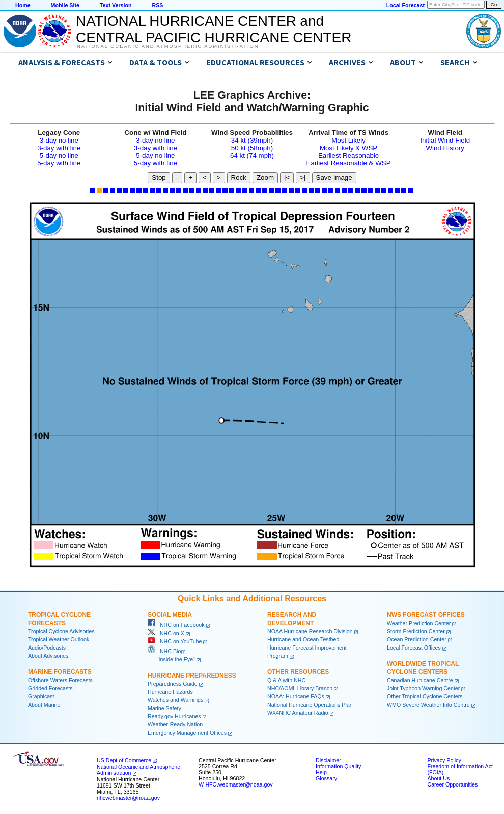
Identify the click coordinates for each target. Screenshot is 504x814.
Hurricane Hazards (170, 692)
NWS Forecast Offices (426, 615)
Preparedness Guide (173, 684)
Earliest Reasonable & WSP (349, 163)
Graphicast (41, 696)
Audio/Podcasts (47, 648)
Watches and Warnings (175, 700)
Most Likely (348, 140)
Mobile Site (65, 5)
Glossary (326, 778)
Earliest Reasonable (348, 156)
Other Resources (298, 672)
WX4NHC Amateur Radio (298, 713)
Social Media (170, 615)
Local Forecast (405, 5)
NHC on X (166, 633)
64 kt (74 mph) (252, 156)
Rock (239, 177)
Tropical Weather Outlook (59, 639)
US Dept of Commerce (124, 760)
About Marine (44, 705)
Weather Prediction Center (419, 623)
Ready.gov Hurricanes (174, 716)
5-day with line (59, 163)
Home (23, 5)
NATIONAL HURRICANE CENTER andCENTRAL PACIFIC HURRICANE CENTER (214, 29)
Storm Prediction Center (416, 631)
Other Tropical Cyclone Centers (425, 696)
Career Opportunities (452, 784)
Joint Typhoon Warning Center (423, 688)
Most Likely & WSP (348, 148)
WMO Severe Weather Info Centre (428, 705)
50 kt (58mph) (252, 148)
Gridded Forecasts (50, 688)
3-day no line (59, 140)
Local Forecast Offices (414, 648)
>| (303, 177)
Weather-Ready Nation (175, 724)
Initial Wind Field (445, 140)
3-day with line (59, 148)
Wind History (445, 148)
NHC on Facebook (176, 625)
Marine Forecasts (60, 672)
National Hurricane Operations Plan (310, 705)
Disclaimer (328, 760)
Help (321, 772)
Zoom (265, 177)
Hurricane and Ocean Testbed (303, 639)
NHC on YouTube (175, 641)
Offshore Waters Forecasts (60, 680)
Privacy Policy (444, 760)
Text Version (116, 5)
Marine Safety (164, 708)
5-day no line (59, 156)
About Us (438, 778)
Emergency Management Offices (187, 733)
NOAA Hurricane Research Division (310, 631)
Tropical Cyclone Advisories (61, 631)
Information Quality (338, 766)
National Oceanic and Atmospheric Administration (168, 46)
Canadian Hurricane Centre (420, 680)
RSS (157, 5)
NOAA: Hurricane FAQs (296, 696)
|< (287, 177)
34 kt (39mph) (252, 140)
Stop (159, 177)
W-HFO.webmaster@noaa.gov (236, 784)
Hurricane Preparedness (192, 676)
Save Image (334, 177)
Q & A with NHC (286, 680)
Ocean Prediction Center (417, 639)
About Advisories (48, 656)
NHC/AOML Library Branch (300, 688)
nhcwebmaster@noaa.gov (128, 798)
